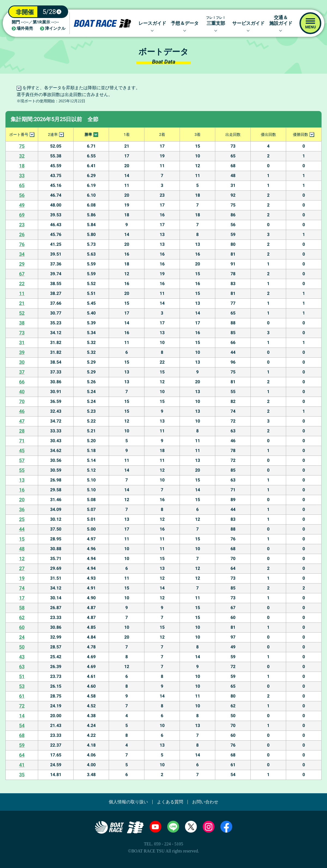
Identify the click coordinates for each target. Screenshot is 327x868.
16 (22, 490)
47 (22, 421)
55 (22, 470)
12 (22, 559)
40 (22, 392)
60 (22, 627)
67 (22, 274)
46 (22, 411)
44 (22, 529)
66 (22, 382)
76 (22, 244)
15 (22, 539)
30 (22, 362)
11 (22, 293)
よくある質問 (170, 802)
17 (22, 598)
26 (22, 234)
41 (22, 765)
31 (22, 342)
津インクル (55, 29)
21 (22, 303)
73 (22, 333)
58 (22, 608)
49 (22, 205)
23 (22, 225)
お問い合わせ (205, 802)
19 (22, 578)
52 (22, 313)
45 (22, 451)
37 (22, 372)
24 (22, 637)
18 (22, 166)
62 (22, 617)
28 (22, 431)
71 (22, 441)
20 (22, 500)
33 (22, 176)
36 (22, 509)
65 (22, 185)
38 (22, 323)
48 (22, 549)
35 (22, 775)
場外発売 (25, 29)
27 (22, 568)
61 (22, 696)
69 (22, 215)
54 (22, 725)
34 (22, 254)
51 (22, 676)
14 (22, 716)
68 (22, 735)
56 (22, 195)
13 (22, 480)
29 (22, 264)
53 (22, 686)
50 (22, 647)
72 (22, 706)
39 (22, 352)
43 (22, 657)
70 (22, 401)
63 (22, 667)
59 (22, 745)
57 (22, 460)
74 (22, 588)
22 (22, 284)
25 (22, 519)
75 (22, 146)
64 (22, 755)
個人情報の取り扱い (128, 802)
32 (22, 156)
